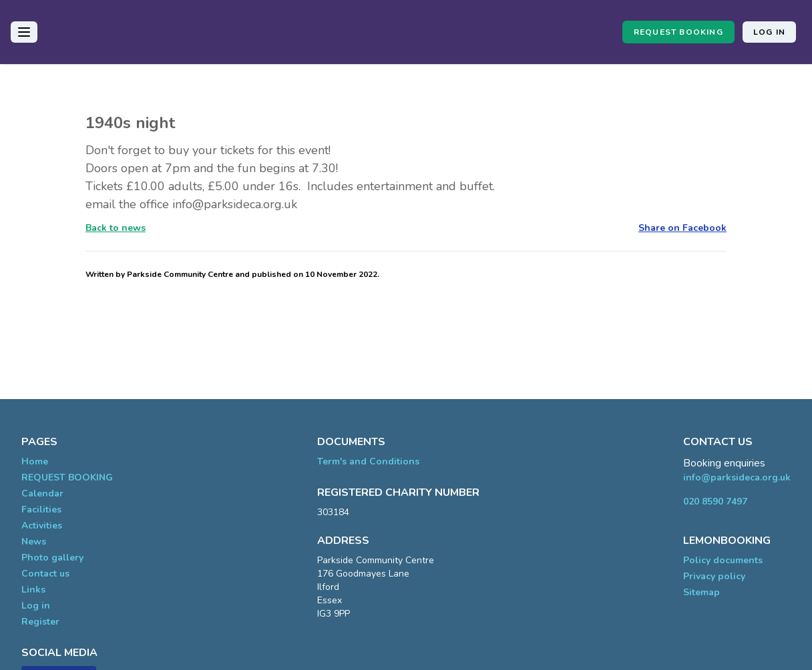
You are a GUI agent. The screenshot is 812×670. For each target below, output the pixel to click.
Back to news (116, 228)
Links (33, 590)
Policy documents (723, 560)
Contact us (45, 574)
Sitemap (701, 592)
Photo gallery (52, 558)
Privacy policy (714, 576)
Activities (42, 526)
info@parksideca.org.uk (737, 477)
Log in (769, 32)
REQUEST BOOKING (678, 32)
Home (35, 461)
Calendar (42, 493)
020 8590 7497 (715, 501)
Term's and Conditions (368, 461)
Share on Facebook (682, 228)
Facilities (41, 510)
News (34, 542)
